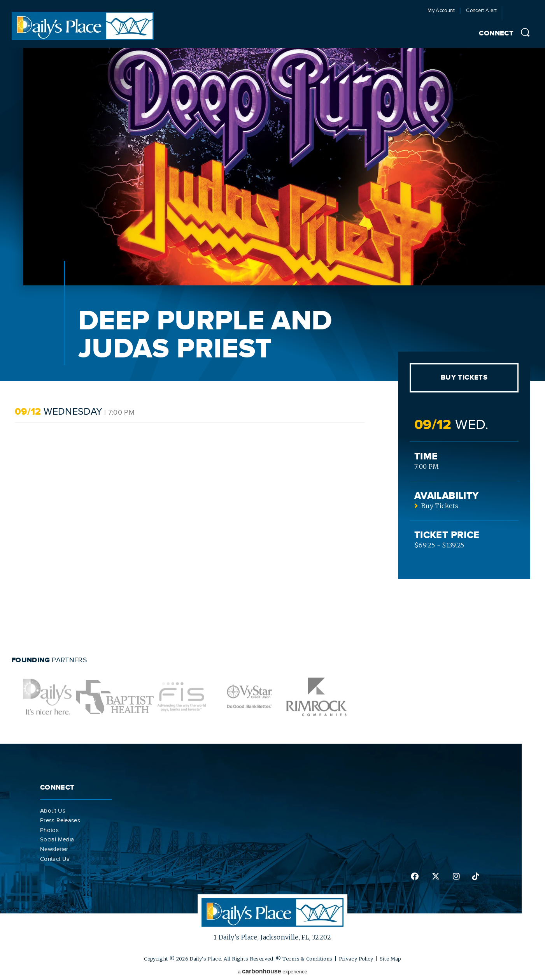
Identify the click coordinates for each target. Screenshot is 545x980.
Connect (496, 33)
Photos (49, 830)
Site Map (390, 959)
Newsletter (54, 849)
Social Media (57, 839)
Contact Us (55, 859)
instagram (456, 876)
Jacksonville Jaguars (523, 15)
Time (426, 457)
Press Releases (60, 820)
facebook (415, 876)
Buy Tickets (464, 378)
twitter (436, 876)
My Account (441, 11)
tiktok (476, 876)
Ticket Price (447, 535)
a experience (272, 971)
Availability (446, 496)
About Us (53, 811)
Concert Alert (481, 11)
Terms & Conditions (307, 959)
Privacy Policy (356, 959)
